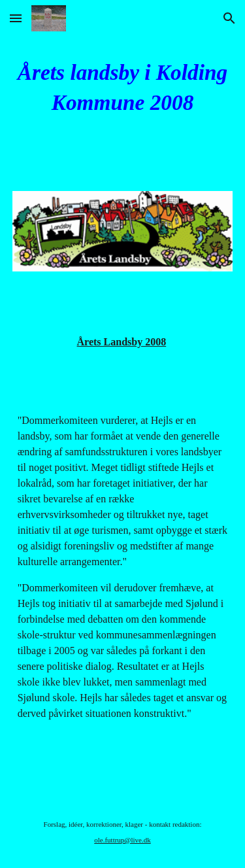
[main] (123, 88)
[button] (16, 18)
